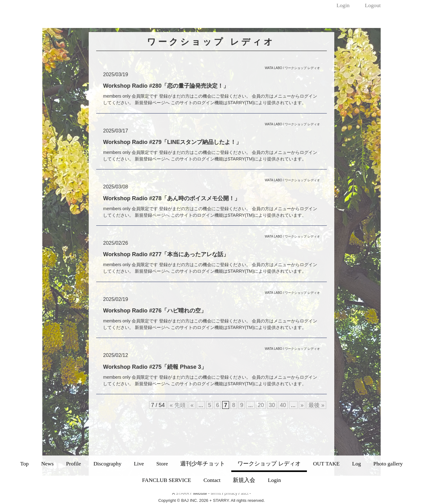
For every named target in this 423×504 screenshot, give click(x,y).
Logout (373, 5)
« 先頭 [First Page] (178, 405)
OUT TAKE (326, 464)
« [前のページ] (192, 405)
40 (283, 405)
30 (272, 405)
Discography (107, 464)
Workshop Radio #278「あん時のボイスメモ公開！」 (172, 198)
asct (245, 493)
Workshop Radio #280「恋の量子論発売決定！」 (166, 86)
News (47, 464)
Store (162, 464)
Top (24, 464)
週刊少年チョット (203, 464)
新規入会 (244, 480)
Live (139, 464)
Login (343, 5)
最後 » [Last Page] (316, 405)
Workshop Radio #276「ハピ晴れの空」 (155, 311)
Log (356, 464)
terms (216, 493)
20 (261, 405)
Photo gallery (388, 464)
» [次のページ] (302, 405)
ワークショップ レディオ (269, 464)
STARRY (184, 493)
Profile (73, 464)
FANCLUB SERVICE (167, 480)
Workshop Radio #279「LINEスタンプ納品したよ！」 (172, 142)
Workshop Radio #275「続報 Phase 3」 (155, 367)
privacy (231, 493)
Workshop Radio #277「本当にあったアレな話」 (166, 254)
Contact (212, 480)
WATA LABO (274, 68)
